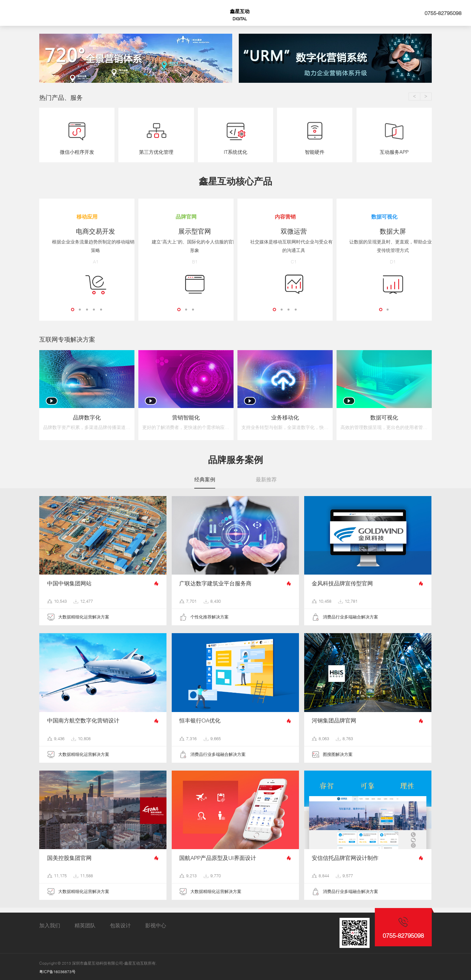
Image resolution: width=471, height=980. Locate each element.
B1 (186, 261)
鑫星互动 (240, 15)
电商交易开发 (87, 231)
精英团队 (85, 924)
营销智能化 (186, 416)
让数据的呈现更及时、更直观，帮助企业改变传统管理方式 (384, 246)
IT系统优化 (235, 152)
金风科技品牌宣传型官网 (342, 582)
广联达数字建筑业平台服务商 (215, 582)
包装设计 (120, 924)
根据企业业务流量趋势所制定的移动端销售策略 (87, 246)
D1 (384, 261)
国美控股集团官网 (69, 856)
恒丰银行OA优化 (200, 719)
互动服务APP (394, 152)
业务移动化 (285, 416)
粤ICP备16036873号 (57, 970)
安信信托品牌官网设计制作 (345, 856)
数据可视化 (384, 416)
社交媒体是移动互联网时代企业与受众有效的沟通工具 (285, 246)
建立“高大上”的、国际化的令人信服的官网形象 (186, 246)
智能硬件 (315, 152)
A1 (87, 261)
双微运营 (285, 231)
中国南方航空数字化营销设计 (83, 719)
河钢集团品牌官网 (334, 719)
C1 (285, 261)
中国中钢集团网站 (69, 582)
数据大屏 (384, 231)
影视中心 (156, 924)
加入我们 (50, 924)
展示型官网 (186, 231)
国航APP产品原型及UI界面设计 (218, 856)
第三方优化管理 (156, 152)
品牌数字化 (87, 416)
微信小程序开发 (77, 152)
